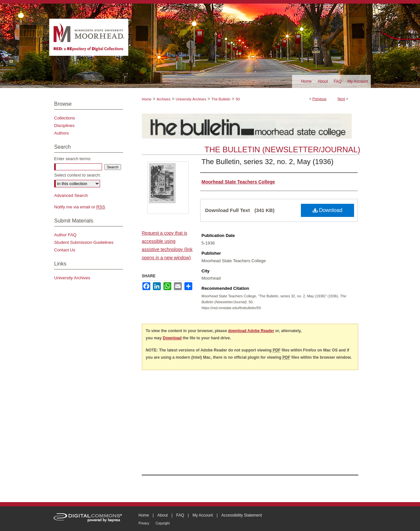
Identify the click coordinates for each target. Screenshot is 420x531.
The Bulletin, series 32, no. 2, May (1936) (267, 162)
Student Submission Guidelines (84, 242)
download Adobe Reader (251, 331)
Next (341, 99)
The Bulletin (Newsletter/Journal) (282, 149)
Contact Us (65, 250)
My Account (203, 515)
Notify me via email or (80, 207)
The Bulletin (221, 99)
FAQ (180, 515)
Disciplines (64, 126)
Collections (65, 118)
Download (328, 210)
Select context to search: (77, 175)
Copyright (163, 523)
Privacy (144, 523)
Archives (163, 99)
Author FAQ (65, 235)
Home (147, 99)
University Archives (191, 99)
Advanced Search (71, 195)
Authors (62, 133)
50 (238, 99)
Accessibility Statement (242, 515)
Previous (319, 99)
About (163, 515)
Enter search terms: (73, 159)
